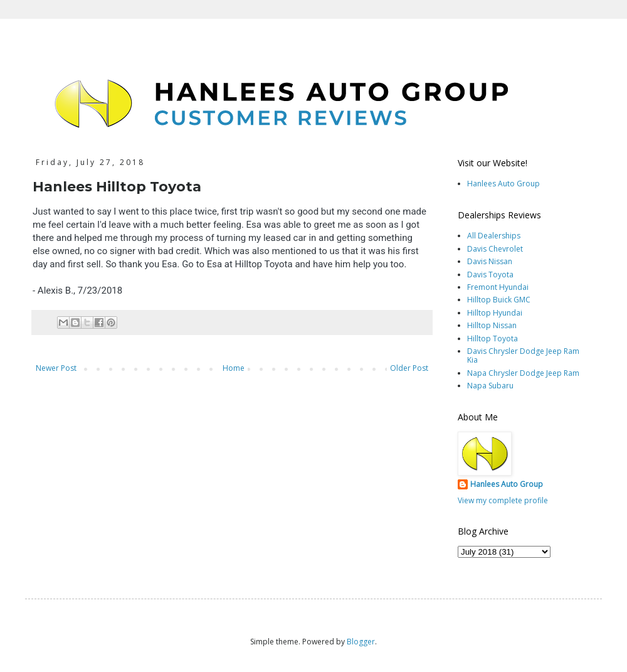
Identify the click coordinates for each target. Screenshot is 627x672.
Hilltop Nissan (492, 325)
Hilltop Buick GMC (499, 300)
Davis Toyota (490, 275)
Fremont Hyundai (498, 287)
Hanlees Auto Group (503, 184)
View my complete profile (503, 500)
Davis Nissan (490, 261)
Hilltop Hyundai (495, 313)
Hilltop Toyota (493, 339)
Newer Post (56, 368)
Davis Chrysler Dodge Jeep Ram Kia (523, 355)
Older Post (409, 368)
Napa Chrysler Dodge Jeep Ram (523, 373)
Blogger (361, 642)
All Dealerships (494, 236)
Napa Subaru (490, 386)
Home (234, 368)
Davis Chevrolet (495, 249)
